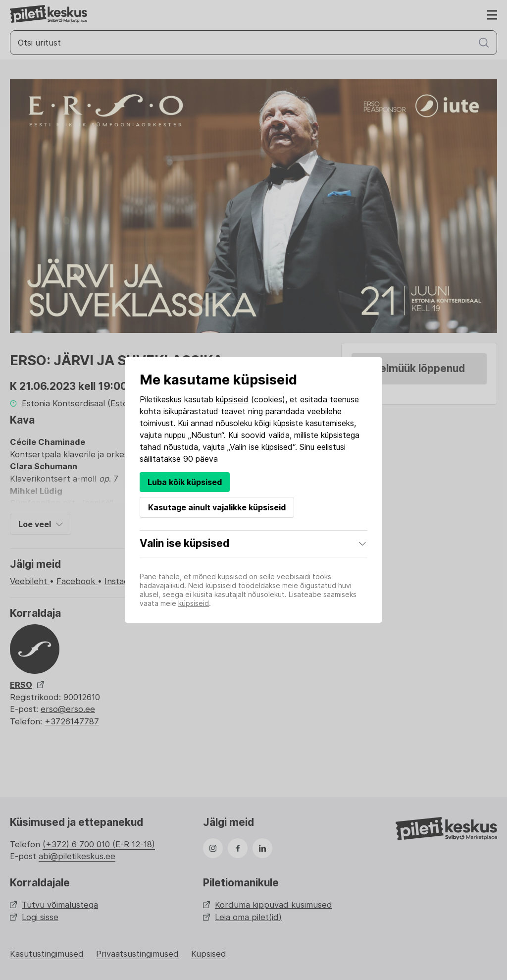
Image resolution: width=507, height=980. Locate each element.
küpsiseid (232, 399)
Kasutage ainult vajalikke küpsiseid (217, 507)
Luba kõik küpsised (185, 482)
